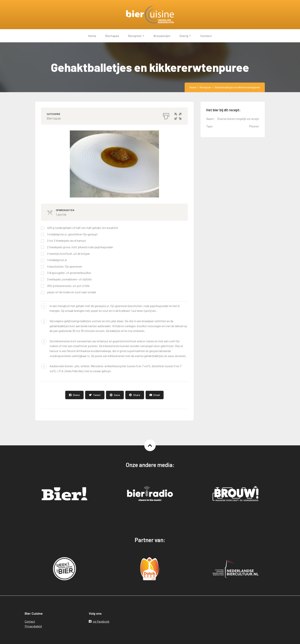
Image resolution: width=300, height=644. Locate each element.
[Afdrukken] (166, 115)
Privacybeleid (33, 626)
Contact (30, 621)
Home (193, 87)
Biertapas (54, 118)
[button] (179, 115)
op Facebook (99, 621)
